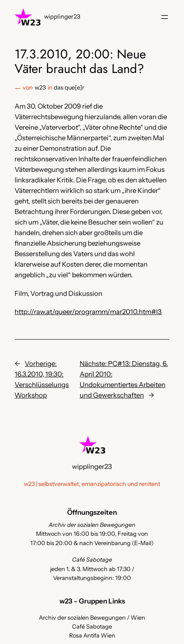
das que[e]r (69, 88)
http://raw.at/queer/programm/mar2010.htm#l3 (88, 312)
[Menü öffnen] (165, 17)
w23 (40, 88)
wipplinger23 (62, 17)
